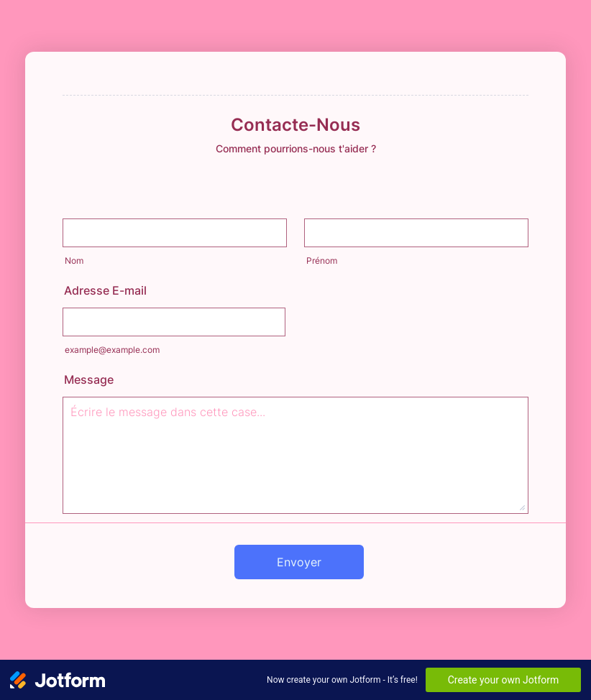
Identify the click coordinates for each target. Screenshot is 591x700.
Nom (74, 261)
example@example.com (112, 350)
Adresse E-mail (105, 290)
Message (89, 379)
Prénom (322, 261)
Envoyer (299, 562)
